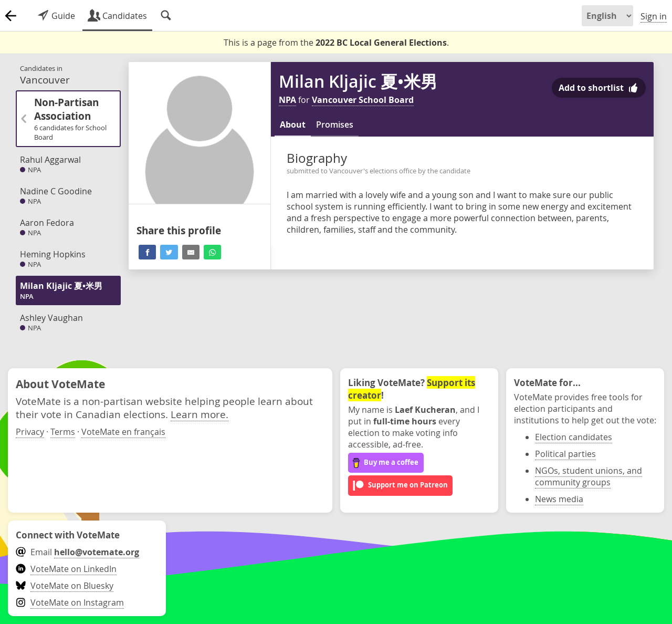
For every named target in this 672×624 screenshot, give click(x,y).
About (293, 124)
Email (77, 552)
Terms (63, 432)
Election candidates (574, 437)
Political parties (565, 454)
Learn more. (199, 414)
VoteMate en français (123, 432)
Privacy (30, 432)
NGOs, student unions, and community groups (589, 476)
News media (559, 499)
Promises (335, 124)
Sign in (654, 16)
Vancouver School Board (363, 100)
